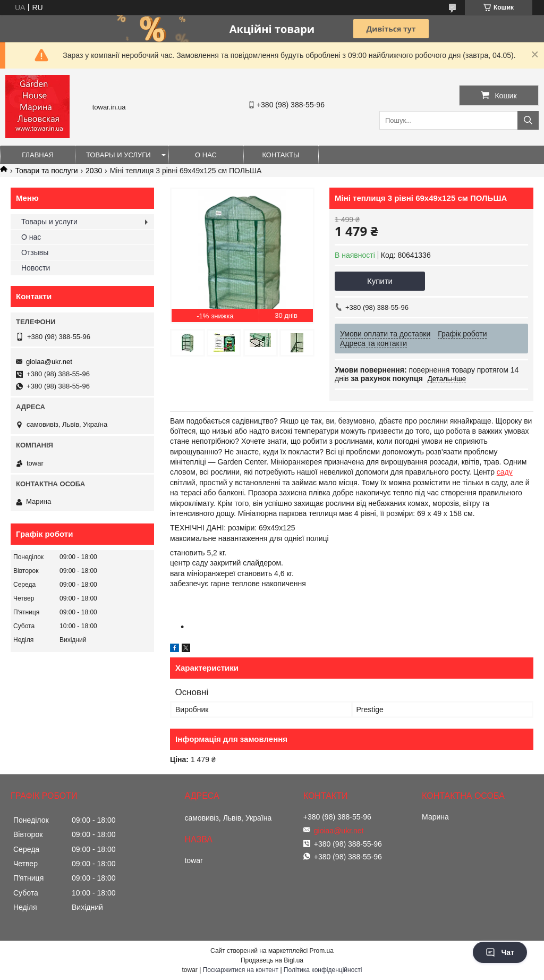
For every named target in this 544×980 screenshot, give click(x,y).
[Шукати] (528, 120)
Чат (500, 952)
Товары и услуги (118, 155)
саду (505, 472)
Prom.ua (322, 951)
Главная (38, 155)
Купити (380, 281)
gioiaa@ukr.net (49, 362)
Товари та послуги (46, 171)
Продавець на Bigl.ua (272, 960)
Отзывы (35, 252)
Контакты (280, 155)
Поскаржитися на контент (241, 970)
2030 (94, 171)
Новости (36, 268)
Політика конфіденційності (323, 970)
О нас (206, 155)
